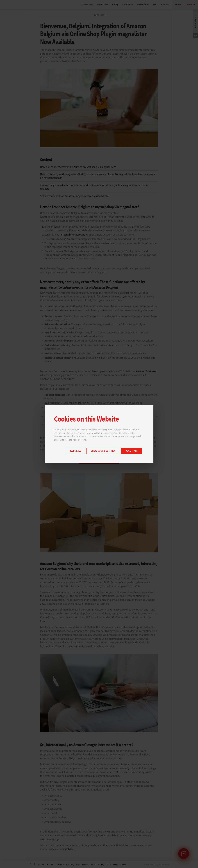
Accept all (132, 451)
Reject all (75, 451)
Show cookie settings (103, 451)
